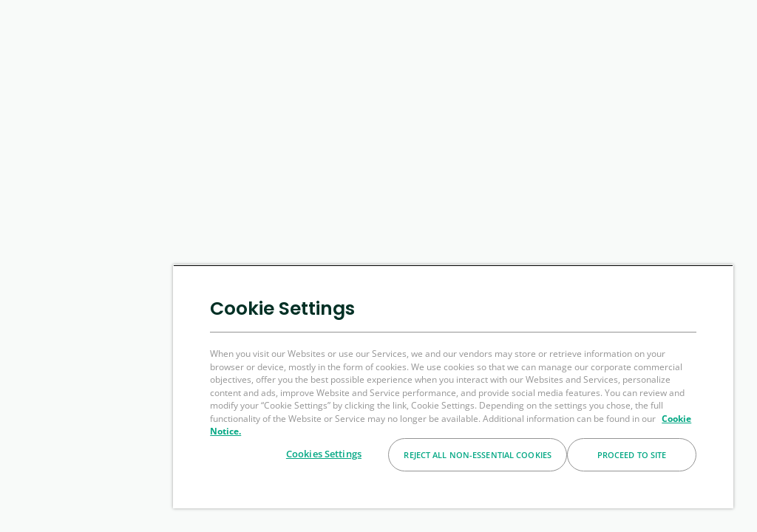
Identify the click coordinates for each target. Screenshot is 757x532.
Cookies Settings (324, 454)
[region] (453, 386)
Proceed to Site (632, 455)
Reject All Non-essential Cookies (478, 455)
